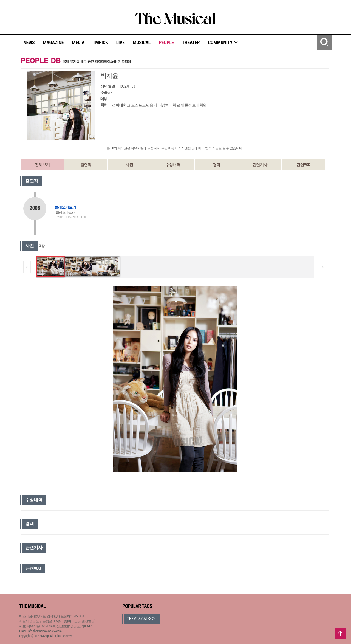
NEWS (29, 42)
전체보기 (42, 165)
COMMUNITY (223, 42)
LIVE (121, 42)
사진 (129, 165)
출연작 (86, 165)
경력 (216, 165)
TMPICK (100, 42)
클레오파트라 (65, 207)
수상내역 (173, 165)
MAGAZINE (53, 42)
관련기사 (260, 165)
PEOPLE (166, 42)
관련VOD (303, 165)
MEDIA (78, 42)
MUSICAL (142, 42)
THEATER (191, 42)
